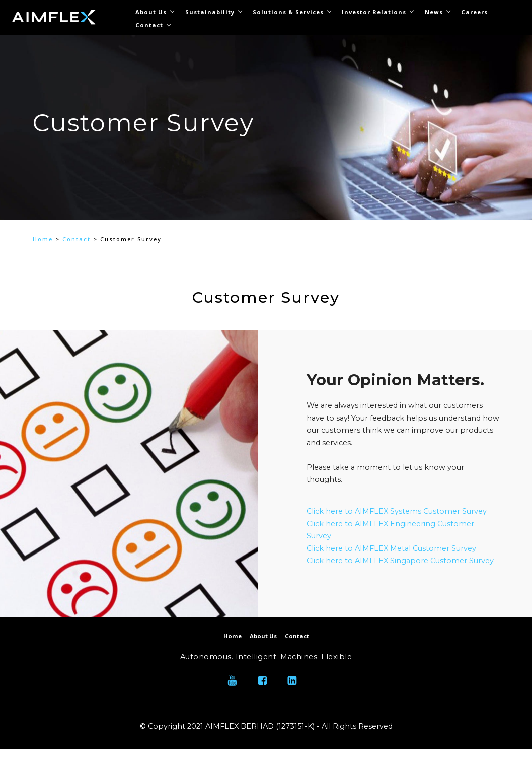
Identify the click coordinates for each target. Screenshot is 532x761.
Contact (149, 25)
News (434, 12)
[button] (45, 162)
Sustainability (210, 12)
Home (43, 239)
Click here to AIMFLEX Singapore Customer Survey (401, 561)
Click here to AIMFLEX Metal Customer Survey (392, 548)
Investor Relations (374, 12)
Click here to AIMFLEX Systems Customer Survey (397, 511)
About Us (151, 12)
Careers (474, 12)
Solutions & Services (288, 12)
